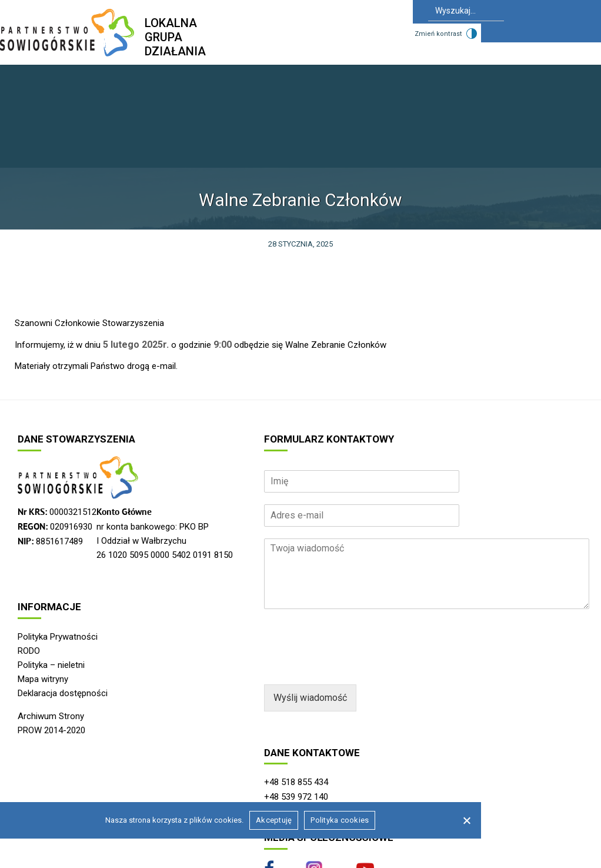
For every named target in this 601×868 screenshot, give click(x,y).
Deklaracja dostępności (63, 693)
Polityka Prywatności (58, 637)
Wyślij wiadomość (310, 698)
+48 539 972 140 (296, 797)
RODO (29, 651)
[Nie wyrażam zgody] (466, 820)
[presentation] (353, 665)
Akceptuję (274, 820)
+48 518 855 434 (296, 782)
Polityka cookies (340, 820)
